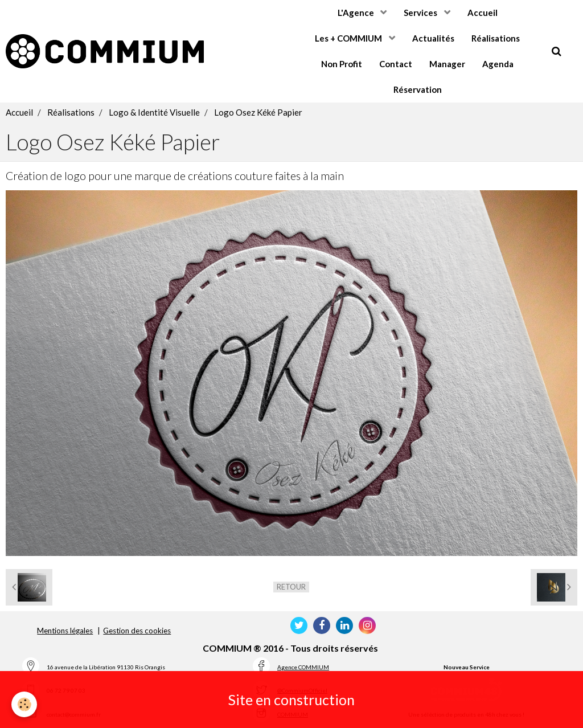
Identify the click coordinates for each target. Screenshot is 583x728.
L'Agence (357, 13)
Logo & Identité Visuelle (154, 112)
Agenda (498, 64)
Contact (396, 64)
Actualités (433, 38)
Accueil (483, 13)
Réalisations (496, 38)
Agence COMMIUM (303, 667)
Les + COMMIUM (349, 38)
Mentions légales (65, 631)
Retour (291, 587)
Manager (447, 64)
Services (421, 13)
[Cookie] (24, 704)
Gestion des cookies (137, 631)
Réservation (418, 89)
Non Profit (342, 64)
